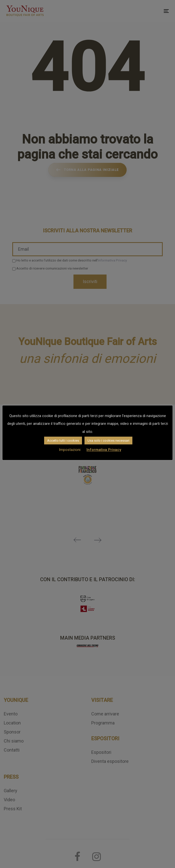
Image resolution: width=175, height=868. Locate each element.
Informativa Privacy (104, 450)
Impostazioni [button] (70, 450)
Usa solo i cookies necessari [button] (108, 441)
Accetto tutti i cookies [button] (63, 441)
